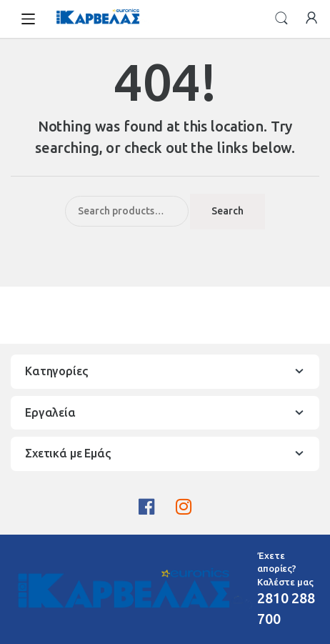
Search (281, 19)
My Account (311, 19)
